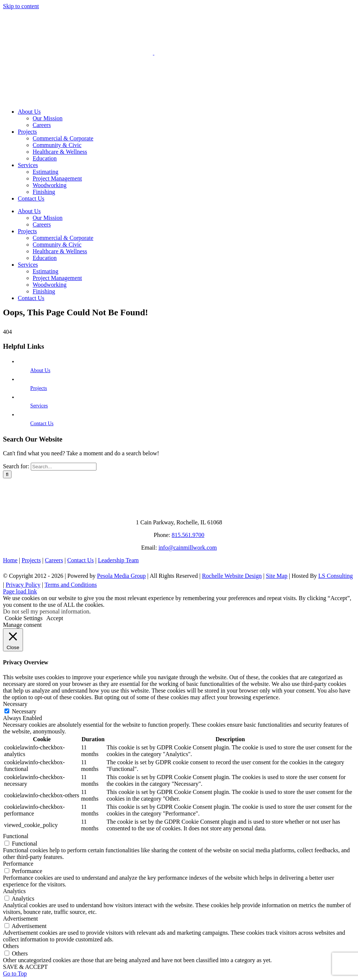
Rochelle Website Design (232, 576)
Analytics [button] (14, 891)
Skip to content (21, 6)
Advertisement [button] (20, 919)
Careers (54, 560)
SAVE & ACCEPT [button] (25, 967)
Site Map (277, 576)
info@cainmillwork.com (188, 548)
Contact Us (42, 424)
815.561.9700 (188, 535)
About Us (40, 370)
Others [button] (11, 946)
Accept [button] (55, 618)
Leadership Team (118, 560)
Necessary (24, 711)
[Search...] (64, 467)
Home (10, 560)
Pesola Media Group (122, 576)
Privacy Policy (23, 585)
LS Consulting (336, 576)
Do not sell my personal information (46, 611)
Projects (39, 388)
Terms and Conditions (71, 585)
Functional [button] (16, 836)
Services (39, 406)
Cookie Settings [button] (24, 618)
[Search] (7, 474)
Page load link (20, 591)
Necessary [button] (15, 704)
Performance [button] (18, 864)
